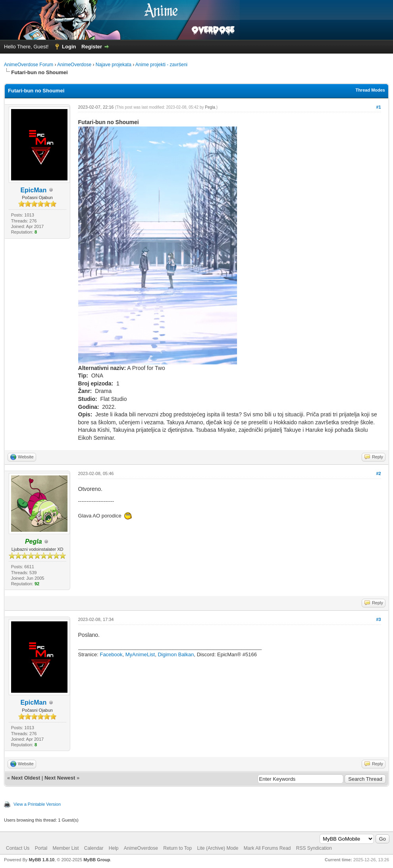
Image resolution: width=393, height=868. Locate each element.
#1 (378, 107)
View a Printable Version (37, 804)
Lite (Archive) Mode (218, 848)
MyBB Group (97, 860)
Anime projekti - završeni (161, 65)
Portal (41, 848)
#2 (378, 473)
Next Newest (60, 778)
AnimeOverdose (74, 65)
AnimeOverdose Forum (29, 65)
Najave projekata (114, 65)
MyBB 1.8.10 (41, 860)
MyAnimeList (140, 654)
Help (114, 848)
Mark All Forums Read (267, 848)
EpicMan (33, 190)
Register (92, 47)
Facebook (111, 654)
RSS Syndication (314, 848)
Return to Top (177, 848)
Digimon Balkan (176, 654)
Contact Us (18, 848)
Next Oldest (26, 778)
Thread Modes (370, 90)
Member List (65, 848)
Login (69, 47)
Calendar (94, 848)
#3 (378, 619)
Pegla (210, 107)
